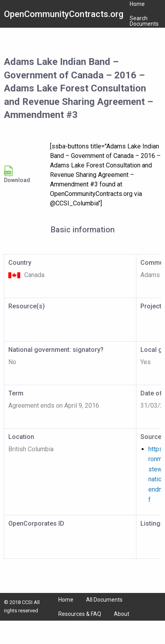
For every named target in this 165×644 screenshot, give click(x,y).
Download (17, 174)
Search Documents (144, 21)
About (122, 614)
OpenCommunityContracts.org (64, 14)
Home (66, 600)
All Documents (104, 600)
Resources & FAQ (80, 614)
